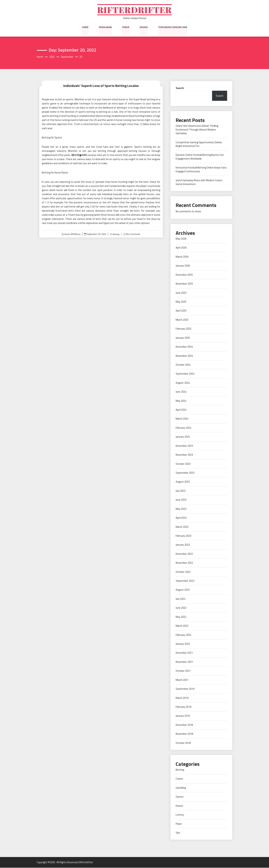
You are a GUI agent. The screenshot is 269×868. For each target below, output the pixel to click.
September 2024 (185, 374)
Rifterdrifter (135, 10)
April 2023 (181, 518)
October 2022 (183, 572)
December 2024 (184, 347)
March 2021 (182, 680)
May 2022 (181, 617)
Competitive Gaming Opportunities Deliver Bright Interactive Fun (199, 144)
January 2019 (183, 716)
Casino (179, 779)
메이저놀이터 (79, 155)
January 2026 (183, 266)
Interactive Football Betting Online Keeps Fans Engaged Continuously (201, 170)
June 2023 (181, 500)
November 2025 (184, 284)
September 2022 (185, 581)
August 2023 (183, 482)
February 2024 (183, 428)
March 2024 (182, 419)
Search (180, 88)
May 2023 (181, 509)
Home (85, 27)
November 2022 (184, 563)
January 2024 (183, 437)
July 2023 (181, 491)
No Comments (133, 234)
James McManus (72, 234)
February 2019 (183, 707)
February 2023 (183, 536)
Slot (178, 833)
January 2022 (183, 644)
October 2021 (183, 671)
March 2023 (182, 527)
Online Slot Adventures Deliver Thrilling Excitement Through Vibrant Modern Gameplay (197, 130)
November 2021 (184, 662)
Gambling (181, 788)
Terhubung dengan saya (173, 27)
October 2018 (183, 743)
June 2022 (181, 608)
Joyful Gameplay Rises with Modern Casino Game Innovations (199, 182)
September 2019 (185, 689)
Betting (116, 234)
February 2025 (183, 329)
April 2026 (181, 248)
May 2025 (181, 302)
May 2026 (181, 239)
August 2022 (183, 590)
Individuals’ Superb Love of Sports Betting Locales (101, 86)
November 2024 (184, 356)
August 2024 (183, 383)
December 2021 (184, 653)
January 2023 (183, 545)
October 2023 (183, 464)
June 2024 (181, 392)
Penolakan (105, 27)
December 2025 (184, 275)
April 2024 (181, 410)
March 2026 (182, 257)
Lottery (180, 815)
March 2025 (182, 320)
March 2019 (182, 698)
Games (180, 797)
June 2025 (181, 293)
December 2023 (184, 446)
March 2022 (182, 626)
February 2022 (183, 635)
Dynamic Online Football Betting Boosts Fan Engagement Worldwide (200, 157)
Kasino (144, 27)
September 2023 (185, 473)
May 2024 (181, 401)
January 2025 (183, 338)
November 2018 (184, 734)
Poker (126, 27)
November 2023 (184, 455)
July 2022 (181, 599)
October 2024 (183, 365)
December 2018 (184, 725)
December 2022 (184, 554)
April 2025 (181, 311)
